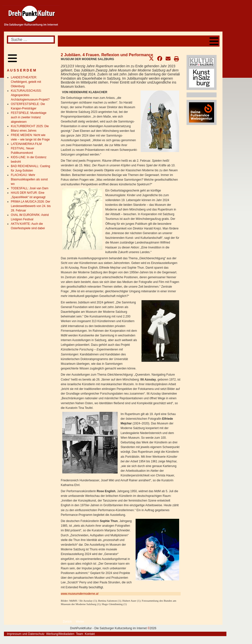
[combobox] (31, 40)
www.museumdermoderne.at (80, 594)
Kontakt (90, 634)
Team (79, 634)
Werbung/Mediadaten (60, 634)
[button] (151, 59)
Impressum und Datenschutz (26, 634)
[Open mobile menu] (214, 41)
